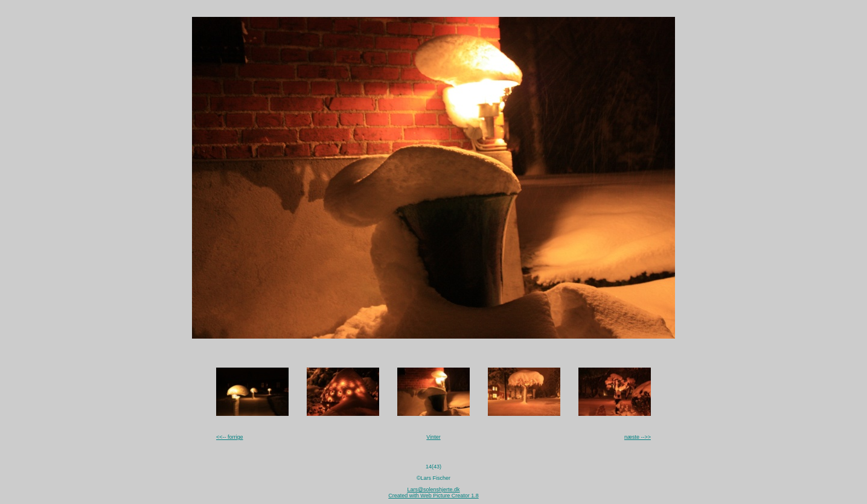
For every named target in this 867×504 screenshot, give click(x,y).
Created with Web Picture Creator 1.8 (433, 496)
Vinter (433, 437)
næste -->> (638, 437)
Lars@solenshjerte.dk (433, 490)
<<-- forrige (230, 437)
